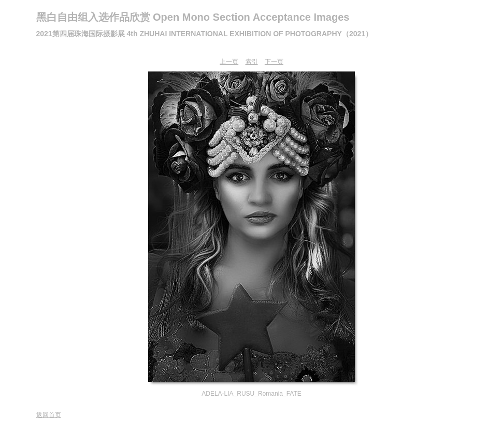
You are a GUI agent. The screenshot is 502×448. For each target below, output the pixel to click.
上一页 (229, 62)
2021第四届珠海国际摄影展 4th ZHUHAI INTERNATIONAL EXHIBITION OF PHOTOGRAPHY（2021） (205, 34)
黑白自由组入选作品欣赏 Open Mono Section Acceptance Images (193, 17)
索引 (252, 62)
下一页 (274, 62)
